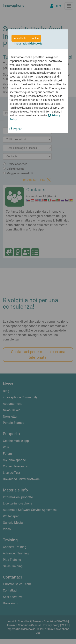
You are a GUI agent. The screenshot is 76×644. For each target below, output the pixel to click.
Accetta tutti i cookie (26, 38)
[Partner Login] (52, 6)
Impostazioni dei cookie (28, 44)
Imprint (16, 129)
